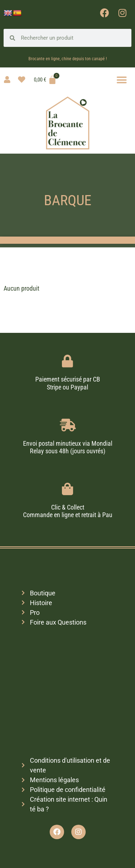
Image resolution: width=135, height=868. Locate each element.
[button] (121, 80)
